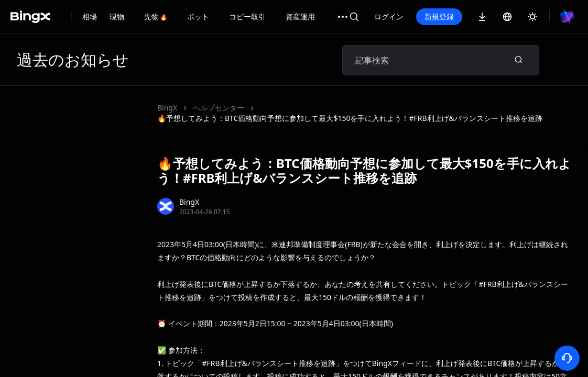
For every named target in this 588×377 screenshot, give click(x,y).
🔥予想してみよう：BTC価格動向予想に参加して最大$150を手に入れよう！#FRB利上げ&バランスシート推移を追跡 (350, 118)
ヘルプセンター (219, 108)
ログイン (424, 16)
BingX (167, 108)
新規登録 (475, 16)
